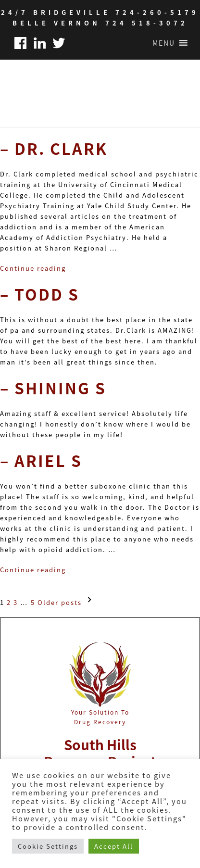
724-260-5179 (157, 12)
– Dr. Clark (54, 148)
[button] (164, 43)
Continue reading (33, 268)
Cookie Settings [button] (48, 846)
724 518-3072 (147, 23)
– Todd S (40, 294)
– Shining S (53, 388)
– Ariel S (41, 460)
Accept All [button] (114, 846)
